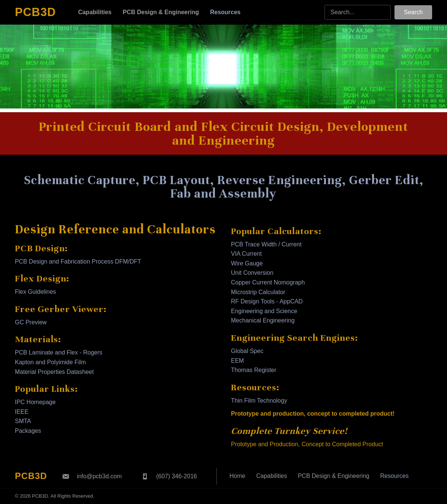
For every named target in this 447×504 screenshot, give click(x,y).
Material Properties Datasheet (54, 372)
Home (237, 476)
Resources (394, 476)
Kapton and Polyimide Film (50, 362)
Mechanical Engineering (263, 320)
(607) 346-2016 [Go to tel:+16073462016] (176, 476)
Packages (28, 431)
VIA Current (246, 254)
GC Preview (31, 322)
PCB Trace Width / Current (266, 244)
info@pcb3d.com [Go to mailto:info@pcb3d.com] (99, 476)
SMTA (23, 421)
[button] (413, 12)
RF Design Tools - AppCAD (267, 301)
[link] (95, 12)
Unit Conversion (252, 273)
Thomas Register (254, 370)
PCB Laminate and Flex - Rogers (59, 352)
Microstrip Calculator (258, 292)
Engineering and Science (264, 311)
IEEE (22, 412)
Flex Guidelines (35, 292)
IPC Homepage (35, 402)
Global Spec (247, 351)
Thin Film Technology (259, 401)
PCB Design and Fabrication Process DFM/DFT (78, 262)
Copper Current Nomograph (268, 282)
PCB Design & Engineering (333, 476)
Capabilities (272, 476)
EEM (237, 361)
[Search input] (358, 12)
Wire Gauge (247, 263)
